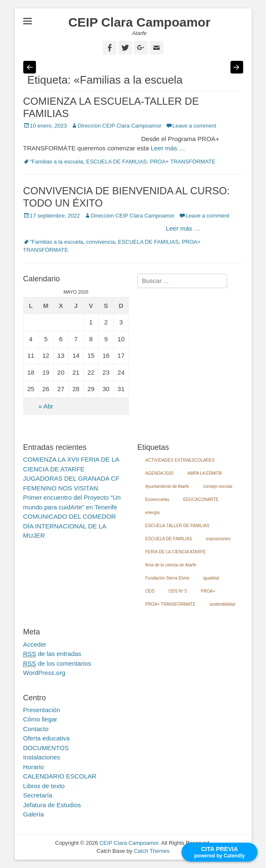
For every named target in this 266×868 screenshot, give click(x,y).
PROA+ (208, 591)
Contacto (36, 729)
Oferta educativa (47, 738)
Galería (34, 814)
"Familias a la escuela (57, 162)
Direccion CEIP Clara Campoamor (120, 126)
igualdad (211, 578)
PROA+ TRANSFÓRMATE (183, 162)
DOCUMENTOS (46, 748)
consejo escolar (218, 486)
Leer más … (168, 148)
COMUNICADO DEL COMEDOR (70, 516)
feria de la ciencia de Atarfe (171, 565)
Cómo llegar (40, 719)
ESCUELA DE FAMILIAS (117, 162)
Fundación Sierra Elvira (167, 578)
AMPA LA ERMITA (204, 473)
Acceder (35, 644)
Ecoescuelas (158, 499)
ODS (150, 591)
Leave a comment (194, 126)
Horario (34, 767)
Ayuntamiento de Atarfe (167, 486)
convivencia (101, 242)
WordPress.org (44, 673)
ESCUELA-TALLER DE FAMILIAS (178, 526)
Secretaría (38, 795)
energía (153, 513)
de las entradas (52, 654)
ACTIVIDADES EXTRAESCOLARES (180, 460)
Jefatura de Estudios (52, 805)
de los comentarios (57, 664)
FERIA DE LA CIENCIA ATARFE (176, 552)
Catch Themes (151, 851)
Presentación (42, 710)
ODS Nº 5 (178, 591)
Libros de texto (44, 786)
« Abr (46, 406)
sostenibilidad (222, 604)
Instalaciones (42, 757)
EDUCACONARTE (201, 499)
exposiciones (218, 539)
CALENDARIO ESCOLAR (60, 776)
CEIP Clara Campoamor (139, 22)
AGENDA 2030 (160, 473)
